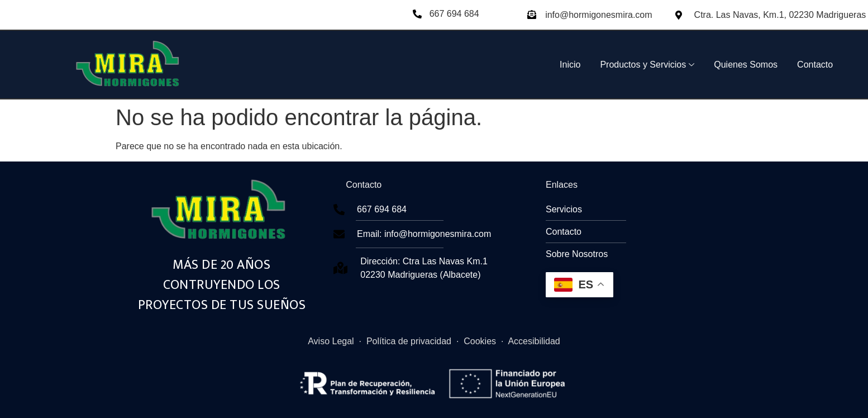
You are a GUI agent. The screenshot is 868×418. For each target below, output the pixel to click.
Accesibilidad (534, 341)
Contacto (815, 65)
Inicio (570, 65)
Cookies (480, 341)
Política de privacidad (409, 341)
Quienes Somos (746, 65)
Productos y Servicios (647, 65)
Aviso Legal (331, 341)
